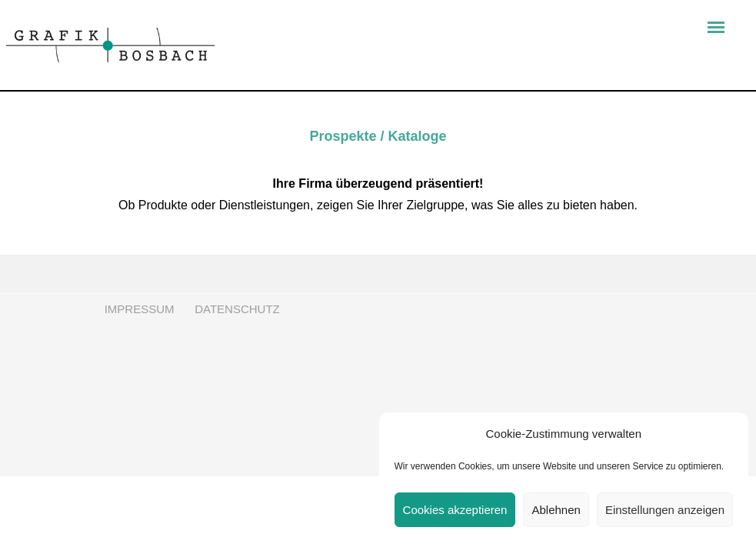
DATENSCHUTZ (237, 309)
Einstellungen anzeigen (665, 510)
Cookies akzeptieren (455, 510)
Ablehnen (556, 510)
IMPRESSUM (138, 309)
